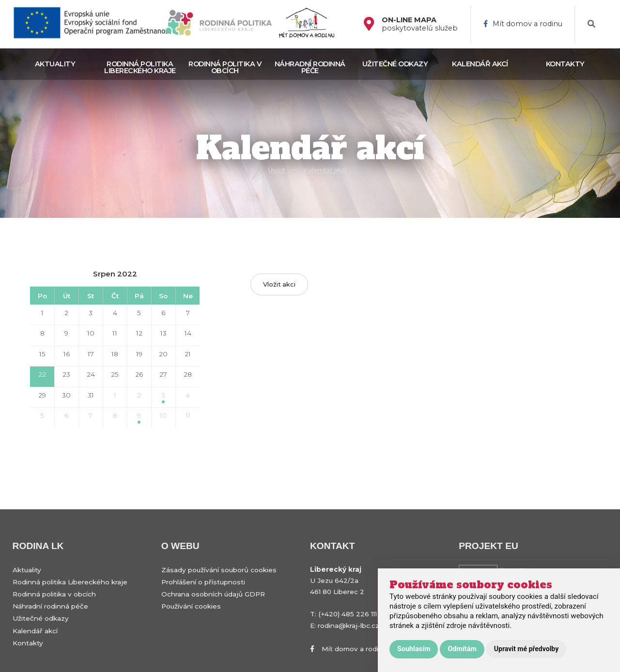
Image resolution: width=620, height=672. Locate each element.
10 (91, 333)
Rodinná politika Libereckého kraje (140, 67)
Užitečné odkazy (395, 64)
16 (67, 354)
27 (163, 374)
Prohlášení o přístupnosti (203, 582)
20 (163, 354)
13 (163, 333)
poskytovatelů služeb (420, 24)
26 (139, 374)
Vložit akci (279, 284)
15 (42, 354)
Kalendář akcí (480, 64)
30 (66, 395)
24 (91, 374)
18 (115, 354)
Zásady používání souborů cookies (219, 570)
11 (115, 333)
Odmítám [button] (462, 649)
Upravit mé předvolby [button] (526, 649)
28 (188, 374)
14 (188, 333)
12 (139, 333)
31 (91, 395)
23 (66, 374)
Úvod (277, 170)
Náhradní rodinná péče (310, 67)
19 (139, 354)
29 (42, 395)
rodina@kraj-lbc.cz (349, 626)
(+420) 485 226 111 (348, 614)
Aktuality (55, 64)
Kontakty (565, 64)
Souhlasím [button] (414, 649)
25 (115, 374)
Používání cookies (191, 606)
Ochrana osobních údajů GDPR (213, 594)
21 (188, 354)
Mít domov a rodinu (523, 24)
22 (42, 374)
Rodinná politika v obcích (225, 67)
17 (91, 354)
